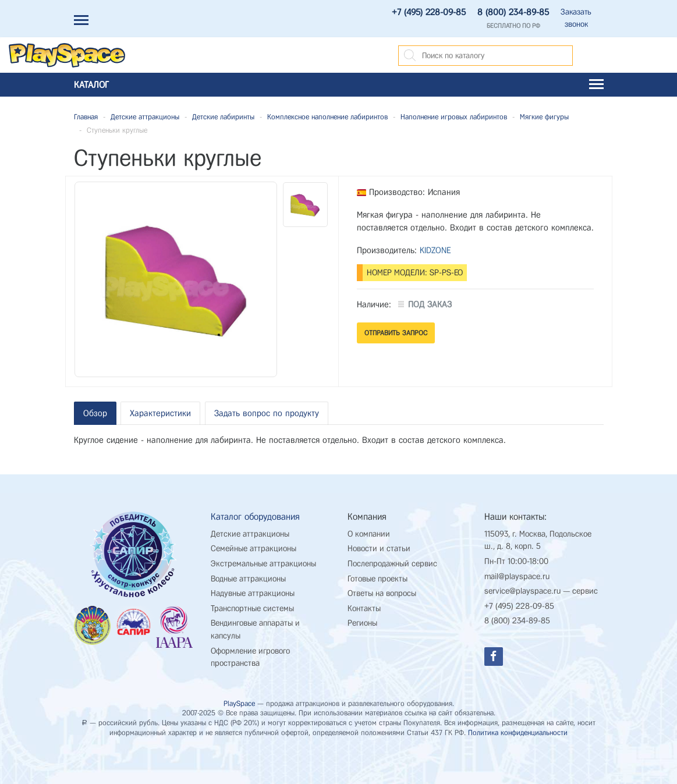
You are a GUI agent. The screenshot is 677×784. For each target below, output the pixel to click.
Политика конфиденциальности (518, 732)
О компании (369, 534)
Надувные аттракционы (253, 593)
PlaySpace (239, 703)
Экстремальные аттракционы (263, 564)
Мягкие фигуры (544, 117)
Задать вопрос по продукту (267, 413)
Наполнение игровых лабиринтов (454, 117)
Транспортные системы (252, 609)
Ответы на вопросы (382, 593)
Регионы (362, 623)
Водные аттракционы (248, 579)
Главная (86, 117)
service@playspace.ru (522, 591)
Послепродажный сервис (392, 564)
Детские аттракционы (145, 117)
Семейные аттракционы (254, 549)
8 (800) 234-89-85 (513, 12)
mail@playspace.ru (517, 577)
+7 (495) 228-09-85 (429, 12)
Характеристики (160, 413)
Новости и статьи (379, 549)
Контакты (364, 609)
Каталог (339, 85)
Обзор (95, 413)
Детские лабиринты (223, 117)
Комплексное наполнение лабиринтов (327, 117)
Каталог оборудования (255, 517)
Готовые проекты (378, 579)
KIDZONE (435, 250)
